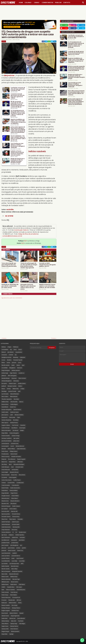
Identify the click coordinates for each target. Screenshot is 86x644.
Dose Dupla (22, 428)
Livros (20, 363)
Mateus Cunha (5, 577)
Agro (23, 365)
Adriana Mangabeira (7, 381)
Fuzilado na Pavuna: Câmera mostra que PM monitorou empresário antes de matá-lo (17, 153)
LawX (11, 415)
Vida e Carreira (22, 378)
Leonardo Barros (16, 556)
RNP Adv (19, 600)
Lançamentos (19, 352)
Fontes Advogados (14, 433)
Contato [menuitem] (67, 3)
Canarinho (23, 425)
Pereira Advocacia (6, 597)
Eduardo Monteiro (15, 501)
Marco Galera (5, 397)
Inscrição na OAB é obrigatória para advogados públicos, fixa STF (48, 265)
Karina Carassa (12, 551)
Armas (8, 363)
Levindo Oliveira (6, 558)
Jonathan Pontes (6, 543)
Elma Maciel (13, 504)
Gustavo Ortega (16, 436)
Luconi (12, 446)
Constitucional (20, 483)
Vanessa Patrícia (14, 626)
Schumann (14, 378)
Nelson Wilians (11, 449)
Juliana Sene (16, 441)
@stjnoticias (9, 75)
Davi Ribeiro (14, 428)
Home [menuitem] (21, 3)
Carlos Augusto (13, 477)
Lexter (13, 558)
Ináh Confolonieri (6, 537)
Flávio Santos (13, 519)
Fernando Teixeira (6, 517)
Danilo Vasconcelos (15, 488)
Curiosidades (5, 350)
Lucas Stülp (22, 561)
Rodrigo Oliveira (16, 608)
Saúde (13, 365)
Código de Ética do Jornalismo (28, 234)
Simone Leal (12, 618)
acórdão (10, 209)
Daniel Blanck (5, 407)
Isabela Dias (15, 537)
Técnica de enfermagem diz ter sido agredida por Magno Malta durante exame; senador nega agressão (29, 265)
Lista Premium (20, 558)
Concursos (4, 355)
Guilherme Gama (14, 412)
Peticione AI (4, 417)
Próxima (53, 338)
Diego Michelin (5, 493)
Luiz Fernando (5, 394)
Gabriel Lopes (15, 522)
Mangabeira (12, 368)
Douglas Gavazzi (6, 496)
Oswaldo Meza (11, 587)
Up (16, 355)
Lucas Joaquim (5, 446)
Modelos (9, 360)
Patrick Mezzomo (21, 590)
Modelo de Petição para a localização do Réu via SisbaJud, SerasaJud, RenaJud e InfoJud (18, 161)
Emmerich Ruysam (6, 506)
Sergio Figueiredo (15, 616)
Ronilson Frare (15, 611)
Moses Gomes (14, 582)
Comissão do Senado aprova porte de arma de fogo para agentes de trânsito (17, 96)
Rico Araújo (14, 605)
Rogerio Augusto (21, 459)
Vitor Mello (16, 399)
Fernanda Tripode (18, 360)
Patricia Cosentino (10, 590)
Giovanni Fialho (16, 524)
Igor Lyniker (16, 438)
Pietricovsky (12, 417)
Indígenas (11, 535)
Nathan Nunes (5, 584)
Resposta (4, 459)
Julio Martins (11, 352)
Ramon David (14, 454)
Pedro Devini (5, 451)
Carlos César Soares (7, 480)
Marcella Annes (15, 566)
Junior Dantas (11, 548)
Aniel (12, 467)
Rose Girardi (5, 613)
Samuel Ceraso (5, 616)
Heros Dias (14, 530)
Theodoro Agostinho (7, 399)
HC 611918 (9, 216)
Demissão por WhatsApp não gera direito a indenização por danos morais (10, 286)
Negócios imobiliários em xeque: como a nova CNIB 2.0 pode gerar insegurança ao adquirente (18, 121)
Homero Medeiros (6, 532)
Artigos (9, 347)
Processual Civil (16, 597)
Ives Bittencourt (5, 540)
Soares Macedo (21, 618)
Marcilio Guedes (6, 569)
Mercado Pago (16, 579)
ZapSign (11, 634)
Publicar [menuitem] (58, 3)
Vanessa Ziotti (5, 629)
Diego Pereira (14, 493)
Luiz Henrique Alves (14, 564)
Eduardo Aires (5, 501)
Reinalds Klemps (6, 378)
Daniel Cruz (13, 407)
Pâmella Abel (12, 600)
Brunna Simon (5, 404)
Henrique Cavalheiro (7, 438)
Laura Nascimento (6, 553)
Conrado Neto (11, 483)
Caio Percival (15, 425)
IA (13, 532)
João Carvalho (5, 545)
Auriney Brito (15, 470)
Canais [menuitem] (36, 3)
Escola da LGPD (5, 511)
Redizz (20, 603)
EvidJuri (22, 430)
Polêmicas (16, 347)
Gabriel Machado (6, 524)
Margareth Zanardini (17, 571)
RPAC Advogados (12, 376)
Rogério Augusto (6, 611)
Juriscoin (14, 363)
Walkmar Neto (5, 402)
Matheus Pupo (14, 577)
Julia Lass (4, 548)
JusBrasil (4, 386)
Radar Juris (4, 603)
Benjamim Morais (14, 472)
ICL (16, 532)
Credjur (22, 389)
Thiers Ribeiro (5, 624)
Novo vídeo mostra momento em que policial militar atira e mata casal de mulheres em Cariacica (76, 93)
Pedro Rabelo (13, 595)
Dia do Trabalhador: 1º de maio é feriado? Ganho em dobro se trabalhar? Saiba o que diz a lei (18, 138)
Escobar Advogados (7, 410)
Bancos (21, 402)
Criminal (11, 355)
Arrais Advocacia (6, 470)
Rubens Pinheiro (14, 613)
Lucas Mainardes (6, 561)
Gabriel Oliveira (17, 410)
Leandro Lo (21, 373)
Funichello (20, 519)
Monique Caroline (12, 386)
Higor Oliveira (13, 373)
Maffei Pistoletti (5, 566)
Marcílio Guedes (6, 365)
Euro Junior (4, 383)
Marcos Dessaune (6, 571)
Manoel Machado (15, 394)
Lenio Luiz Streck (6, 556)
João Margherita (14, 545)
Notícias (4, 41)
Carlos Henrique (6, 428)
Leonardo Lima (15, 443)
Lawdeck (14, 553)
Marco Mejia (14, 569)
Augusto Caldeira (6, 425)
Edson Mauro (15, 498)
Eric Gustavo (5, 509)
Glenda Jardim (16, 527)
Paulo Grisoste (5, 592)
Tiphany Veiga (14, 624)
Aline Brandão (14, 402)
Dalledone (23, 357)
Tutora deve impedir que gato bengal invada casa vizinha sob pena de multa (9, 265)
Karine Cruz (20, 551)
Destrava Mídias (14, 490)
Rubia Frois (4, 462)
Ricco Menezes (12, 459)
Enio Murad (15, 430)
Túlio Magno (22, 624)
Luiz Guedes (5, 564)
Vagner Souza (5, 626)
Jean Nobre (22, 540)
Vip (11, 350)
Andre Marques (5, 467)
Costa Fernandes (6, 485)
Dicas (15, 350)
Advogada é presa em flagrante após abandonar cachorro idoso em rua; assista (28, 287)
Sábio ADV (14, 621)
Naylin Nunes (14, 584)
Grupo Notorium (6, 530)
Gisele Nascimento (6, 527)
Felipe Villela (5, 433)
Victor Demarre (14, 629)
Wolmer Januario (16, 370)
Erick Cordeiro (13, 509)
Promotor (4, 600)
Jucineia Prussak (12, 391)
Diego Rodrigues (6, 370)
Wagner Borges (5, 631)
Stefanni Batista (5, 621)
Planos (3, 389)
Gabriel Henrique (6, 522)
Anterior (4, 338)
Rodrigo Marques (6, 608)
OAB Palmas (22, 584)
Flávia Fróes (4, 519)
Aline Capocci (5, 423)
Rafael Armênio (13, 603)
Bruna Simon (22, 475)
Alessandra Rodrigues (19, 464)
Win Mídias (16, 420)
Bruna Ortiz (14, 475)
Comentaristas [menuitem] (47, 3)
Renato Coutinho (6, 605)
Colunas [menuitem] (28, 3)
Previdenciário (5, 454)
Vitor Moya (4, 464)
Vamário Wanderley (6, 420)
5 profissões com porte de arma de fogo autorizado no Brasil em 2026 (18, 89)
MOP (22, 564)
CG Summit (4, 477)
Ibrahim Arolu (22, 532)
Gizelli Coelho (5, 412)
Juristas (18, 548)
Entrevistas (16, 381)
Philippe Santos (14, 451)
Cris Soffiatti (5, 368)
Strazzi (20, 350)
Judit (19, 391)
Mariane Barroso (20, 446)
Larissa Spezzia (5, 443)
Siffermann (20, 462)
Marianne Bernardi (14, 574)
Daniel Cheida (5, 488)
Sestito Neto (5, 618)
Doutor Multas (15, 496)
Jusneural (4, 551)
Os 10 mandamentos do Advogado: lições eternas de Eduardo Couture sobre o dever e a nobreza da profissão (18, 113)
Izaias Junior (14, 540)
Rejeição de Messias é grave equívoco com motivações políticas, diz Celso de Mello (47, 286)
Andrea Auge (5, 373)
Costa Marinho (15, 485)
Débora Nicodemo (6, 430)
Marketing (16, 357)
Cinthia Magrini (14, 404)
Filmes (3, 363)
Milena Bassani (14, 397)
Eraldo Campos (16, 506)
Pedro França (5, 595)
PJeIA (3, 590)
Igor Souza (4, 535)
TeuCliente (21, 621)
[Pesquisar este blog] (39, 347)
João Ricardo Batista (7, 441)
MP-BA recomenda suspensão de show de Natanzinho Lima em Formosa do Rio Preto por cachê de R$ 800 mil (18, 104)
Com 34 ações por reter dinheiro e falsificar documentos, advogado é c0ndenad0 (18, 145)
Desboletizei (5, 490)
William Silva (16, 389)
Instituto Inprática (20, 535)
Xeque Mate (4, 634)
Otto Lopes (19, 587)
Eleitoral (4, 352)
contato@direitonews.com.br (12, 236)
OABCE (3, 587)
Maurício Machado (6, 579)
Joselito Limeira (22, 383)
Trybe (18, 417)
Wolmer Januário (15, 631)
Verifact (9, 389)
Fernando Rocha (16, 514)
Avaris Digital (5, 472)
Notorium (20, 368)
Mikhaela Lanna (5, 582)
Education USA (5, 504)
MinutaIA (4, 449)
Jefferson (4, 376)
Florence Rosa (16, 517)
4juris (10, 464)
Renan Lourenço (6, 457)
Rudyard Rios (12, 462)
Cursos (3, 360)
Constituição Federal (21, 230)
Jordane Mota (15, 543)
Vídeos (18, 365)
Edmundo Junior (6, 498)
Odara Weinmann (21, 449)
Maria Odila (4, 574)
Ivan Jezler (22, 537)
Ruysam (21, 613)
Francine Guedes (6, 436)
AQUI (25, 241)
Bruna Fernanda (6, 475)
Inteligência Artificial (6, 357)
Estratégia (4, 391)
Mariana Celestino (19, 415)
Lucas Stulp (14, 561)
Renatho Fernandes (16, 457)
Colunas (4, 483)
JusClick (24, 548)
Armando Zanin (19, 467)
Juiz (21, 545)
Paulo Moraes (14, 592)
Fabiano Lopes (13, 383)
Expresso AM (14, 511)
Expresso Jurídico (6, 514)
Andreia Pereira (14, 423)
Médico (20, 386)
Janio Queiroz (5, 415)
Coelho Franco (17, 480)
